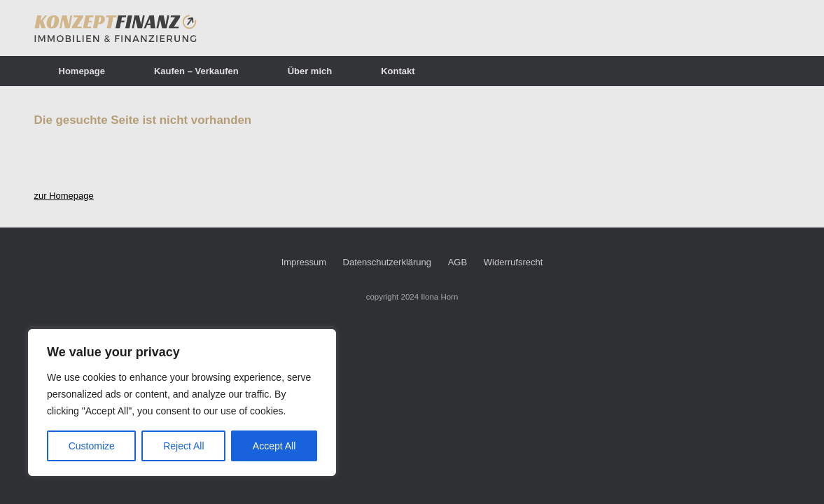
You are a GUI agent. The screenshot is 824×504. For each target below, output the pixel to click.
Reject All (183, 446)
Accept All (274, 446)
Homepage (82, 71)
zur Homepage (64, 196)
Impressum (304, 262)
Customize (92, 446)
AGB (458, 262)
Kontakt (398, 71)
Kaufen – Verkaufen (196, 71)
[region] (182, 402)
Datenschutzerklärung (387, 262)
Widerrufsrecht (514, 262)
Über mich (310, 71)
